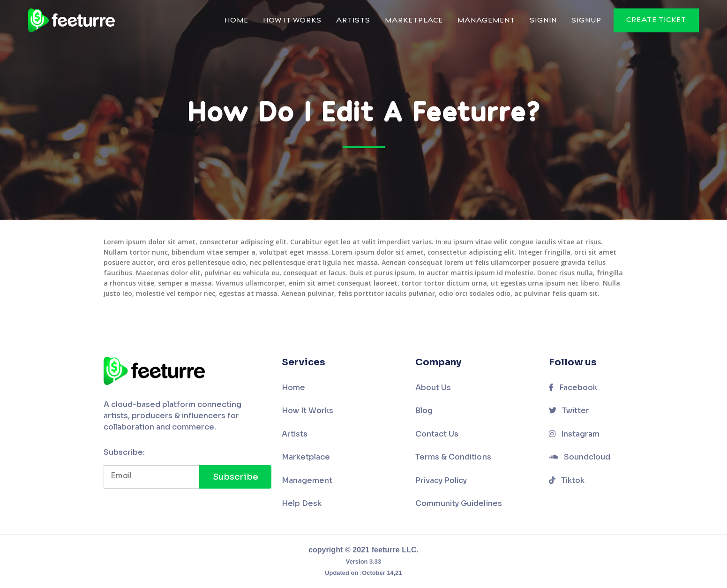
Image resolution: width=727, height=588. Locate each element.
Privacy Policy (441, 480)
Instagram (574, 434)
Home (236, 21)
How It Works (292, 21)
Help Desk (302, 503)
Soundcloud (580, 457)
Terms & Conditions (453, 457)
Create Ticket (656, 20)
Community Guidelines (459, 503)
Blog (424, 411)
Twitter (569, 411)
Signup (586, 21)
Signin (543, 21)
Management (486, 21)
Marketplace (414, 21)
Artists (353, 21)
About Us (433, 388)
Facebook (573, 388)
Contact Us (437, 434)
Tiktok (567, 480)
